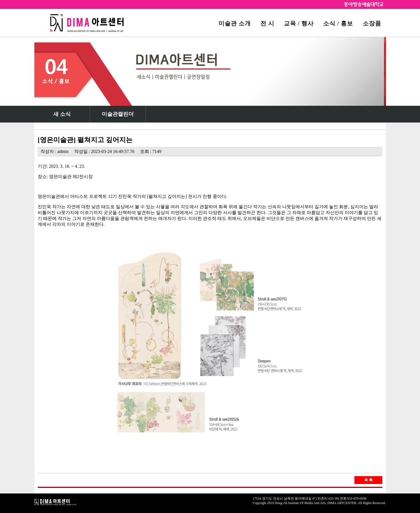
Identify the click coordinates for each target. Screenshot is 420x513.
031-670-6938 (357, 498)
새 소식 (62, 114)
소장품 (372, 23)
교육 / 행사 (299, 23)
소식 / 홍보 (338, 23)
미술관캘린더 (118, 114)
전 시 (267, 23)
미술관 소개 (235, 23)
